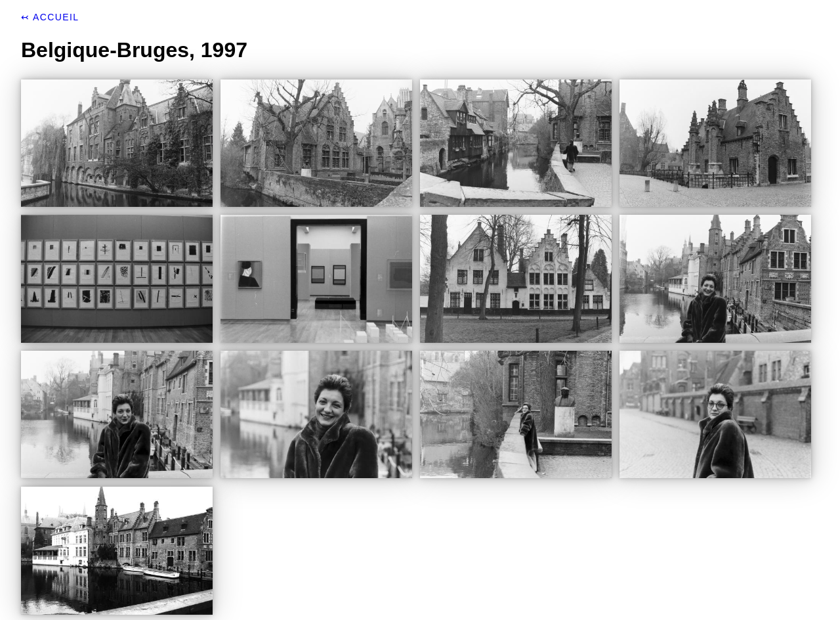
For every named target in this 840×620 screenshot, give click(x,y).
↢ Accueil (50, 17)
